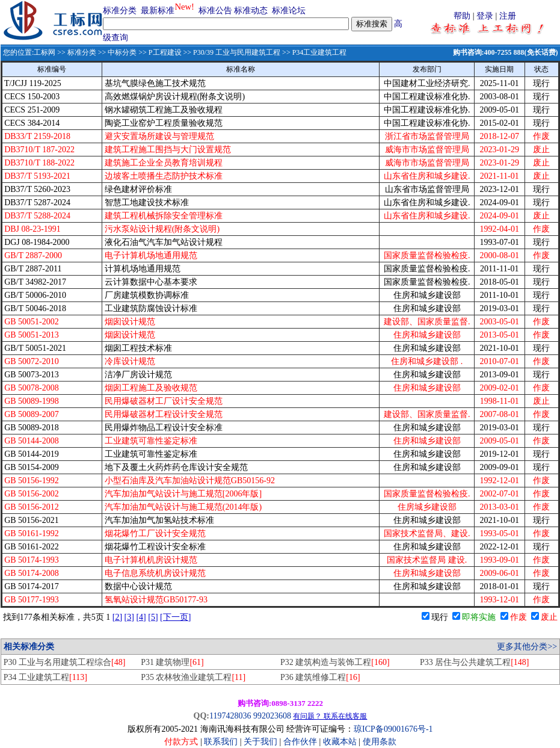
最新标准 (158, 11)
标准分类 (120, 11)
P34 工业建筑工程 (45, 677)
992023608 (272, 716)
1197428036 (230, 716)
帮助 (462, 16)
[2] (117, 617)
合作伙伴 (300, 742)
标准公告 (215, 11)
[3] (129, 617)
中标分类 (122, 52)
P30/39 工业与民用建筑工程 (237, 52)
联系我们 (221, 742)
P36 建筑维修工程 (320, 677)
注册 (508, 16)
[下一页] (175, 617)
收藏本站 (340, 742)
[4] (141, 617)
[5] (153, 617)
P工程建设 (165, 52)
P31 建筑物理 (172, 662)
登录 (485, 16)
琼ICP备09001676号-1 (393, 729)
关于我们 (262, 742)
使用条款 (380, 742)
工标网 (45, 52)
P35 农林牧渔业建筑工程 (193, 677)
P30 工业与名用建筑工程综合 (65, 662)
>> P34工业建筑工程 (313, 52)
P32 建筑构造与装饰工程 (335, 662)
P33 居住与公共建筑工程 (475, 662)
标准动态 (251, 11)
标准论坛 (289, 11)
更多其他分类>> (527, 647)
